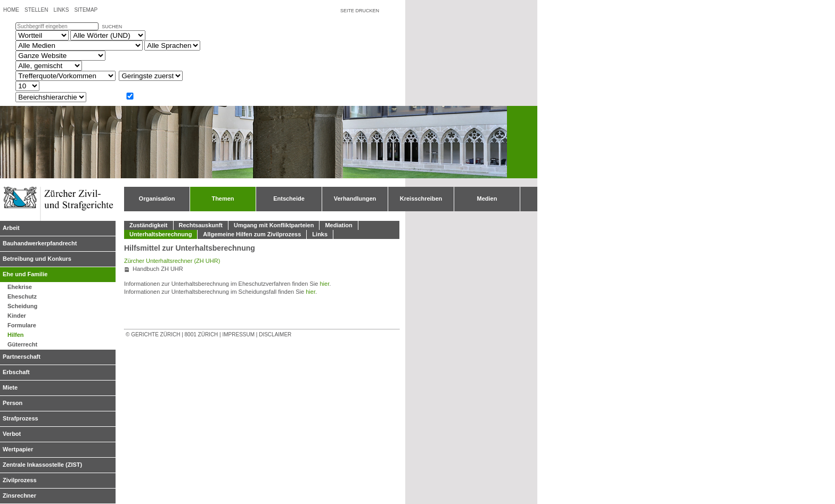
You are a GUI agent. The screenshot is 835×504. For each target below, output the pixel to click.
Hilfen (16, 335)
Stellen (36, 10)
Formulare (22, 325)
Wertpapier (18, 449)
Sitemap (86, 10)
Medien (487, 199)
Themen (223, 199)
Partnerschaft (22, 357)
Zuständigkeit (149, 225)
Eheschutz (22, 296)
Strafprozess (21, 418)
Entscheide (289, 199)
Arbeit (11, 228)
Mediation (338, 225)
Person (13, 403)
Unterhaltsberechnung (161, 234)
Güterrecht (22, 344)
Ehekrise (20, 287)
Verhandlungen (355, 199)
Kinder (17, 316)
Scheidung (22, 306)
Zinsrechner (19, 495)
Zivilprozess (20, 480)
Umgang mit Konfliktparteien (274, 225)
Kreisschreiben (421, 199)
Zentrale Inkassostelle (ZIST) (42, 465)
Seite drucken (360, 11)
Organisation (157, 199)
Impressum (238, 334)
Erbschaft (16, 372)
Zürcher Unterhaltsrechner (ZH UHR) (172, 261)
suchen (112, 27)
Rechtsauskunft (201, 225)
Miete (10, 387)
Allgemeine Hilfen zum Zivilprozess (252, 234)
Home (11, 10)
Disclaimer (275, 334)
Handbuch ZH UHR (158, 269)
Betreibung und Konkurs (37, 259)
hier (325, 284)
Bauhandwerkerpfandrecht (40, 243)
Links (61, 10)
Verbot (12, 434)
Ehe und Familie (25, 274)
